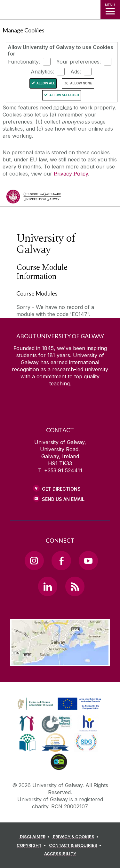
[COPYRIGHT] (32, 846)
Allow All (46, 83)
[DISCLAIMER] (36, 837)
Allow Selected (64, 95)
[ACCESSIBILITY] (60, 854)
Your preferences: (79, 62)
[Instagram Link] (34, 561)
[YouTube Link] (88, 561)
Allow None (81, 83)
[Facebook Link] (61, 561)
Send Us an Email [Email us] (63, 499)
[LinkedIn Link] (48, 586)
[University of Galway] (34, 198)
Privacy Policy (71, 174)
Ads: (76, 72)
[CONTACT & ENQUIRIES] (76, 846)
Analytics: (42, 72)
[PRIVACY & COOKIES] (77, 837)
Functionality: (24, 62)
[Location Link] (60, 661)
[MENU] (110, 10)
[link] (58, 704)
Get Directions (61, 489)
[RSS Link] (75, 586)
